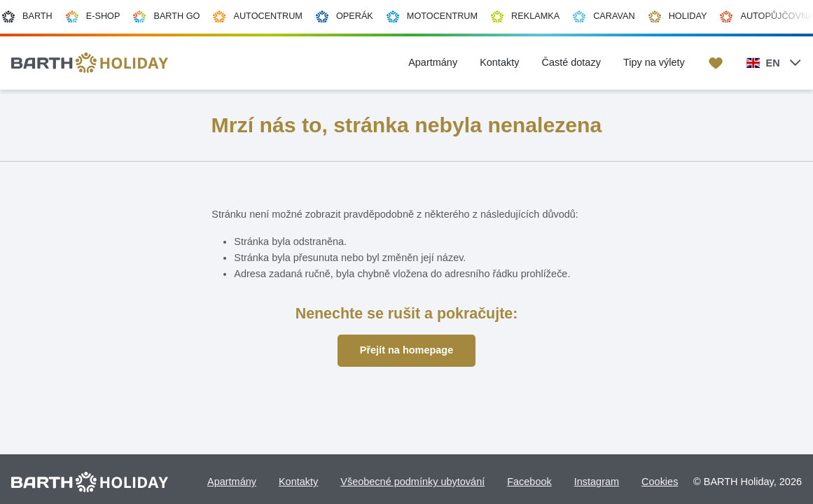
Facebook (529, 482)
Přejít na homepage (406, 350)
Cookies (660, 482)
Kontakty (298, 482)
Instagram (597, 482)
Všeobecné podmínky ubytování (412, 482)
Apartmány (232, 482)
